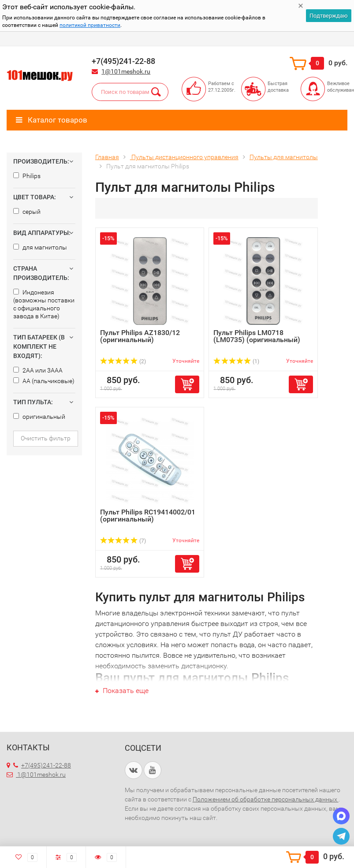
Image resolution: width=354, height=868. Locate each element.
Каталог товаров (52, 120)
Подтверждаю (329, 16)
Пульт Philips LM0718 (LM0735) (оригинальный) (257, 336)
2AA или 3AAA (38, 370)
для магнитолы (40, 247)
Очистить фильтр (46, 438)
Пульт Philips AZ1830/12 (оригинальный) (140, 336)
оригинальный (39, 417)
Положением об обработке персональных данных (266, 799)
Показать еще (122, 691)
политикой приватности (90, 25)
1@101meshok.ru (126, 71)
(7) (123, 541)
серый (27, 212)
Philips (27, 176)
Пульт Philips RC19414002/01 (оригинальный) (148, 516)
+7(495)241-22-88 (42, 765)
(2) (123, 361)
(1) (236, 361)
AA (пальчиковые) (44, 381)
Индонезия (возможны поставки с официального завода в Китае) (44, 304)
